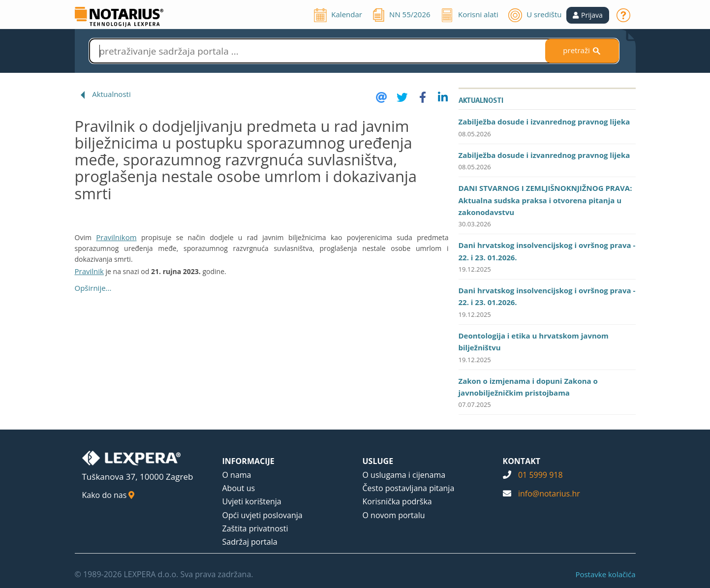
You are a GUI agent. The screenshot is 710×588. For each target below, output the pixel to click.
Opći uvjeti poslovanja (262, 515)
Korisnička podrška (397, 501)
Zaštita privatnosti (255, 528)
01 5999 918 (540, 475)
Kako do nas (108, 495)
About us (239, 488)
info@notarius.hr (549, 494)
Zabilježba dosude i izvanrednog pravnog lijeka (544, 122)
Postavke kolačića (605, 574)
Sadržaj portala (250, 542)
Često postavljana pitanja (409, 488)
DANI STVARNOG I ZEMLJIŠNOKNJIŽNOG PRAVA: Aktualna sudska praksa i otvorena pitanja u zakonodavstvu (545, 200)
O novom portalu (394, 515)
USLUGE (378, 461)
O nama (237, 475)
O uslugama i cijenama (404, 475)
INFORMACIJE (248, 461)
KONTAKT (522, 461)
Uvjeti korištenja (252, 501)
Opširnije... (93, 288)
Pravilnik (89, 271)
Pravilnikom (116, 237)
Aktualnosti (111, 94)
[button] (588, 15)
